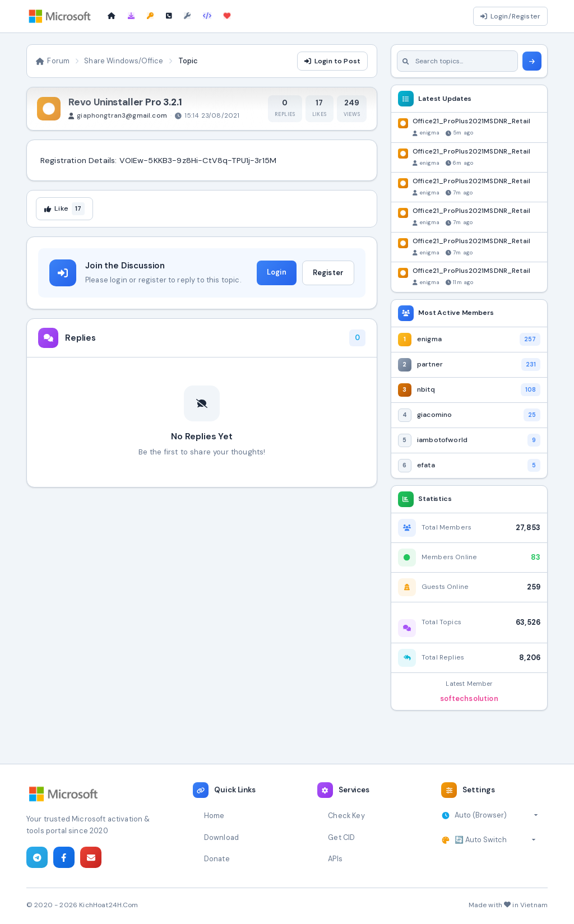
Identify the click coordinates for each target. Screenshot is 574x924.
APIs (335, 859)
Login (277, 272)
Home (214, 816)
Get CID (341, 837)
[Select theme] (495, 840)
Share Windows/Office (124, 61)
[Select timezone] (496, 815)
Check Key (346, 816)
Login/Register (510, 16)
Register (328, 273)
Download (221, 837)
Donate (217, 859)
